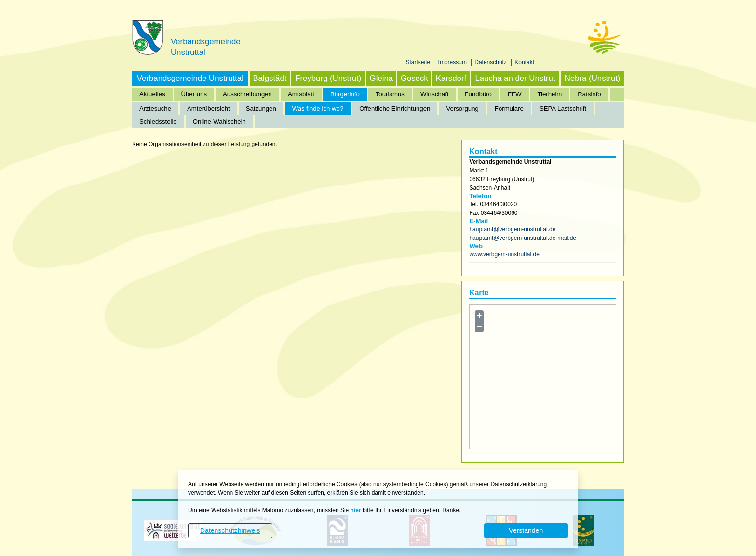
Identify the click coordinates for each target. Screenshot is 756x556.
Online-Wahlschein (219, 122)
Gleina (382, 78)
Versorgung (462, 109)
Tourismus (390, 94)
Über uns (194, 94)
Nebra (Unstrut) (593, 78)
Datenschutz (491, 62)
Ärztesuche (155, 109)
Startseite (419, 62)
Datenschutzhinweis (230, 530)
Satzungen (261, 109)
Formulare (509, 109)
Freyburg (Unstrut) (328, 78)
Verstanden (526, 530)
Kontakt (524, 62)
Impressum (453, 62)
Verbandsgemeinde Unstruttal (190, 78)
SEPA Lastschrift (563, 109)
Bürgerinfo (345, 94)
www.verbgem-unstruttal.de (504, 254)
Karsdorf (451, 78)
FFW (515, 94)
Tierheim (550, 94)
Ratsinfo (589, 94)
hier (356, 510)
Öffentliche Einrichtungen (395, 109)
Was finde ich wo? (318, 109)
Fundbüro (478, 94)
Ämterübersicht (209, 109)
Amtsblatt (301, 94)
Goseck (414, 78)
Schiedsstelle (158, 122)
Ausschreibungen (247, 94)
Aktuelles (152, 94)
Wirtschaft (435, 94)
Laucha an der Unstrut (515, 78)
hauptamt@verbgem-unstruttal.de (512, 229)
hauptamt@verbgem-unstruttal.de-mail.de (523, 238)
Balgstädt (270, 78)
